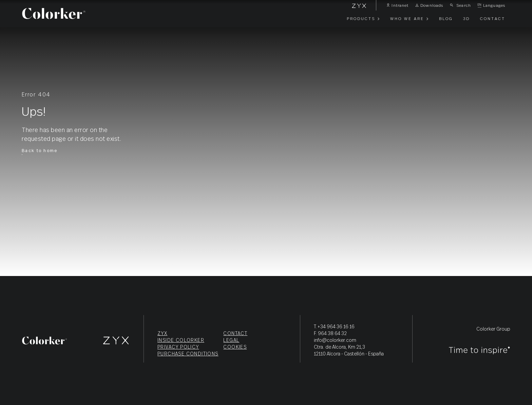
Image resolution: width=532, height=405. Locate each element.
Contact (235, 334)
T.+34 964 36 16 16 (334, 327)
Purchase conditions (188, 354)
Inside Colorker (181, 340)
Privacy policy (178, 347)
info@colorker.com (335, 340)
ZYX (162, 334)
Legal (231, 340)
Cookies (235, 347)
